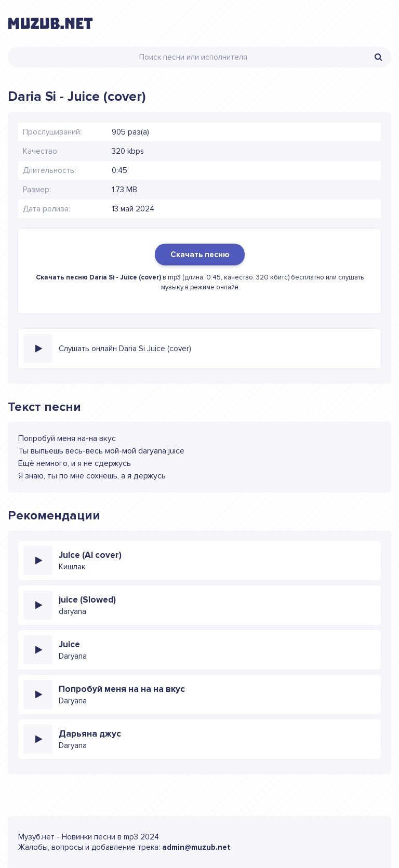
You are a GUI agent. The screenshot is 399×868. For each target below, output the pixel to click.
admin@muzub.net (196, 847)
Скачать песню (200, 255)
